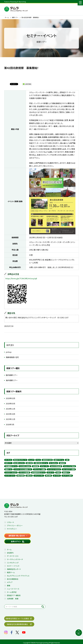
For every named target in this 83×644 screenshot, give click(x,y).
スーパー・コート (10, 476)
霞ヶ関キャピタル (19, 463)
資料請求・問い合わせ (17, 536)
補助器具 (62, 463)
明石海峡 (48, 476)
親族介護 (29, 463)
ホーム (7, 17)
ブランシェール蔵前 (40, 469)
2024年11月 (10, 409)
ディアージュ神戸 (67, 476)
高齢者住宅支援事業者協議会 (17, 624)
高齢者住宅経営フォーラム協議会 (17, 618)
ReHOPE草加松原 (56, 466)
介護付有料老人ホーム (41, 463)
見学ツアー (8, 463)
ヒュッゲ (31, 460)
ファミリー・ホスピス (11, 472)
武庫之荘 (29, 476)
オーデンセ (8, 460)
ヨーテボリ (57, 476)
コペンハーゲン (39, 476)
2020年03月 (10, 404)
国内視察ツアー (12, 375)
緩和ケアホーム (59, 460)
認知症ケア (66, 472)
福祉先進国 (21, 476)
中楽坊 (58, 472)
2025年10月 (10, 414)
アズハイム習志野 (24, 472)
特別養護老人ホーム (11, 466)
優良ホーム (8, 469)
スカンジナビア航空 (69, 466)
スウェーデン (44, 466)
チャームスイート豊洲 (69, 469)
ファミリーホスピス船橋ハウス (23, 469)
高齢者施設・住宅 (12, 357)
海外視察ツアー (12, 380)
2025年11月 (10, 419)
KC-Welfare (53, 463)
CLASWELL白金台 (25, 466)
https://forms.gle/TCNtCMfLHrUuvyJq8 (21, 278)
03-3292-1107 (13, 517)
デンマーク (50, 472)
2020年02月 (10, 398)
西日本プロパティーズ (20, 460)
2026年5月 (10, 424)
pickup (9, 352)
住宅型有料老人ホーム (38, 472)
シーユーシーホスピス (54, 469)
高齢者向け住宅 (47, 460)
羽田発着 (35, 466)
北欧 (67, 460)
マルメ (38, 460)
